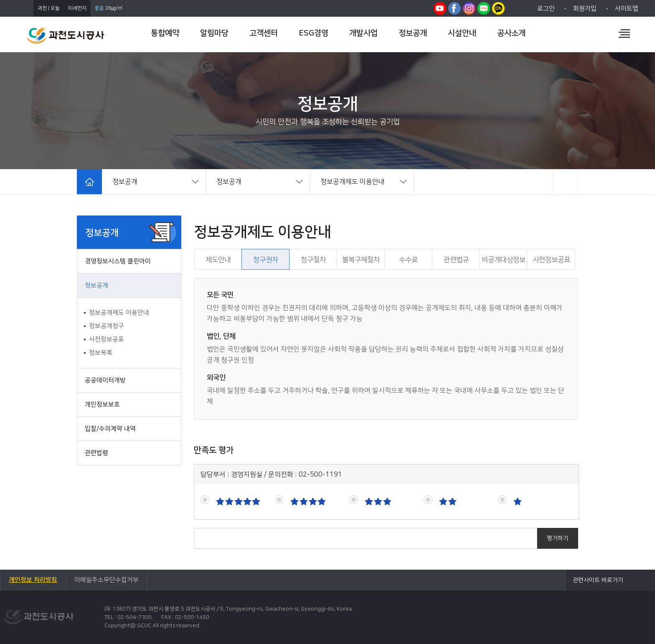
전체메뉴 (624, 33)
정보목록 (101, 353)
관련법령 (96, 453)
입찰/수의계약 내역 (110, 429)
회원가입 (585, 9)
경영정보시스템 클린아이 (118, 261)
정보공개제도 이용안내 (119, 313)
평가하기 (558, 538)
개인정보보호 (102, 404)
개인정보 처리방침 (33, 580)
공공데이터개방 (105, 380)
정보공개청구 (107, 326)
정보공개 (96, 285)
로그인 (546, 9)
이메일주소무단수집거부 (107, 580)
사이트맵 (627, 9)
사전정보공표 (107, 339)
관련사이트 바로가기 (598, 580)
